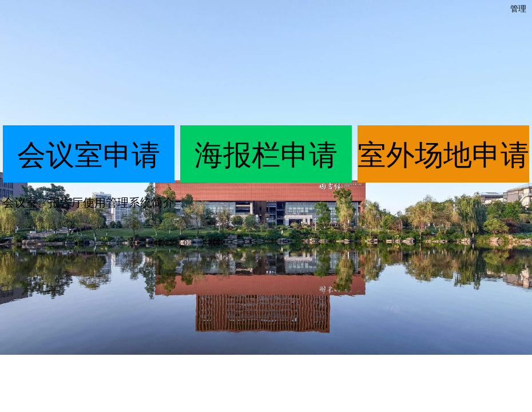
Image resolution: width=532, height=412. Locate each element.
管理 (518, 8)
